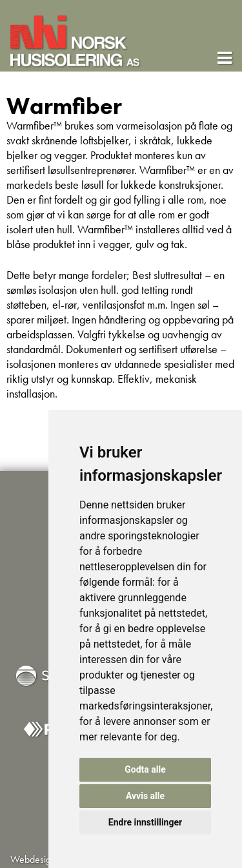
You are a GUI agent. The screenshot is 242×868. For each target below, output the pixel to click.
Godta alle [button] (145, 769)
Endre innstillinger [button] (145, 822)
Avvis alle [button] (145, 796)
